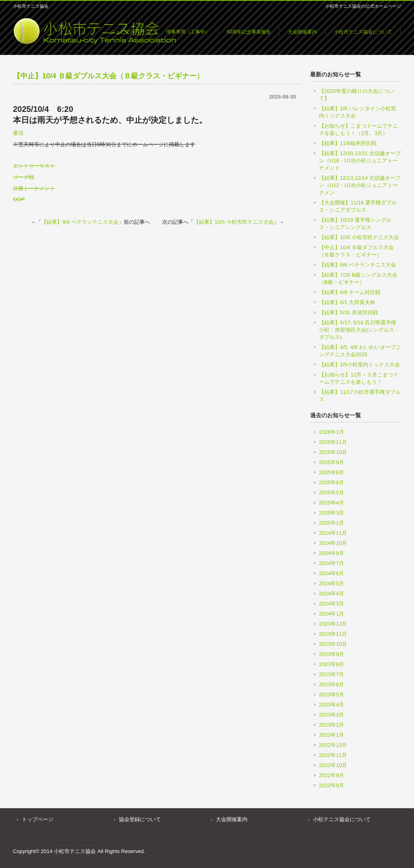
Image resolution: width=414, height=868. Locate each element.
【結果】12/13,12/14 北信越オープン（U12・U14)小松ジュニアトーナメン (360, 185)
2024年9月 (332, 553)
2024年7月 (332, 563)
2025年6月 (332, 482)
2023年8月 (332, 664)
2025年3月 (332, 513)
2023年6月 (332, 684)
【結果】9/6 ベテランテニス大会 (80, 222)
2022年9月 (332, 775)
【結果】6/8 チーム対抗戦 (350, 292)
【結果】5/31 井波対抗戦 (349, 312)
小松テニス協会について (342, 819)
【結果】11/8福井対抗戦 (348, 143)
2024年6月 (332, 573)
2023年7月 (332, 674)
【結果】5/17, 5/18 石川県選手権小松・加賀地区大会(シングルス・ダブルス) (359, 330)
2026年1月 (332, 432)
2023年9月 (332, 654)
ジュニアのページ (130, 32)
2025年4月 (332, 503)
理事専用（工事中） (188, 32)
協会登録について (140, 819)
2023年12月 (333, 624)
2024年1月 (332, 614)
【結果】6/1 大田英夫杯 (347, 302)
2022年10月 (333, 765)
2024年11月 (333, 533)
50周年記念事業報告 (249, 32)
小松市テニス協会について (363, 32)
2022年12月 (333, 745)
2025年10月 (333, 452)
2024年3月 (332, 604)
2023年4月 (332, 705)
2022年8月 (332, 785)
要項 (18, 133)
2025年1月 (332, 523)
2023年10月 (333, 644)
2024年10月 (333, 543)
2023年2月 (332, 725)
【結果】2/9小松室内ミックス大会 (359, 365)
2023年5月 (332, 695)
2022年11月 (333, 755)
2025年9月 (332, 462)
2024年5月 (332, 583)
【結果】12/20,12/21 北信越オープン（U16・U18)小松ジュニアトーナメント (360, 161)
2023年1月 (332, 735)
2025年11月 (333, 442)
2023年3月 (332, 715)
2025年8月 (332, 472)
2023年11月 (333, 634)
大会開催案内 (302, 32)
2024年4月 (332, 594)
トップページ (38, 819)
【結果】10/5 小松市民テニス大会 (234, 222)
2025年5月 (332, 493)
